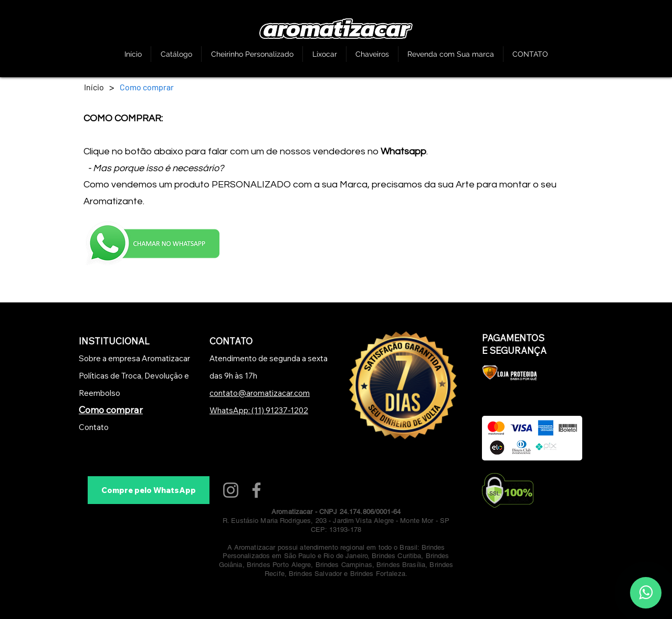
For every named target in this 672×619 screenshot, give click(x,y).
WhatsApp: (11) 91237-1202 (259, 410)
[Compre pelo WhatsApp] (149, 490)
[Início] (94, 87)
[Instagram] (231, 490)
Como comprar (111, 410)
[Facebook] (256, 490)
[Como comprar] (147, 87)
